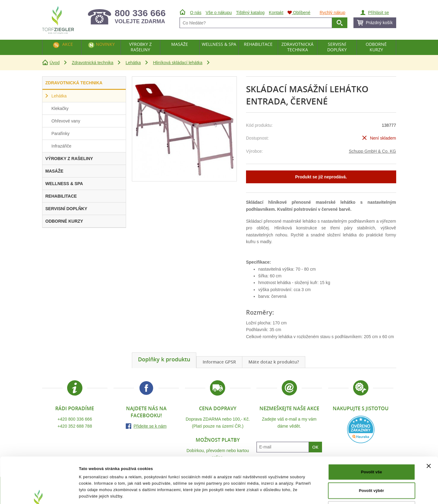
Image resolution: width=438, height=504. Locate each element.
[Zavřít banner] (429, 423)
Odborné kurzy (376, 47)
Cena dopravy (218, 408)
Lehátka (133, 63)
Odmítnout (371, 466)
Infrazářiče (62, 146)
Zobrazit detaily (300, 493)
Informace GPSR (219, 362)
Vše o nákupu (219, 13)
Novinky (105, 44)
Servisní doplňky (337, 47)
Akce (68, 44)
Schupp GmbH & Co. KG (373, 151)
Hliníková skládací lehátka (178, 63)
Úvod (55, 63)
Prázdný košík (379, 23)
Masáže (180, 44)
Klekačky (60, 108)
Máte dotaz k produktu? (274, 362)
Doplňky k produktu (164, 359)
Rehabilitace (258, 44)
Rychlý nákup (332, 13)
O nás (196, 13)
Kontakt (276, 13)
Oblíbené (299, 13)
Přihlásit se (378, 13)
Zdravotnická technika (92, 63)
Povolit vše (371, 429)
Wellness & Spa (219, 44)
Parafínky (61, 133)
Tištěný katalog (250, 13)
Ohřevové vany (66, 121)
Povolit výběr (371, 448)
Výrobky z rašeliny (140, 47)
